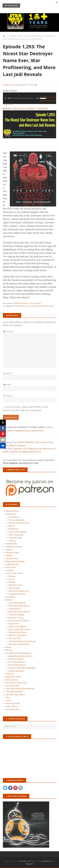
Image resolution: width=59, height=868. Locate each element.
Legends (10, 570)
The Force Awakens (18, 635)
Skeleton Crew (15, 585)
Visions (12, 541)
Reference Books (21, 303)
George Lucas (12, 558)
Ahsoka (12, 576)
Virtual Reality (13, 709)
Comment (10, 331)
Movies (9, 600)
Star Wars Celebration (16, 683)
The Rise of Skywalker (19, 644)
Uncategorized (13, 703)
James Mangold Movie (19, 606)
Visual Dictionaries (46, 306)
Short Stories (12, 680)
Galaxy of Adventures (19, 523)
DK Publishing (18, 306)
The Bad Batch (15, 538)
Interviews (11, 567)
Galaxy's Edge (12, 552)
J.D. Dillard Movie (17, 662)
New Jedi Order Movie (19, 612)
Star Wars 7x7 (25, 861)
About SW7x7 (12, 511)
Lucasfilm (10, 597)
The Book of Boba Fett (19, 591)
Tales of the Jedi (16, 535)
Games (9, 555)
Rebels (12, 526)
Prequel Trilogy (16, 618)
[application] (29, 98)
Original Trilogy (16, 615)
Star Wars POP (13, 686)
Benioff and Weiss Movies (21, 656)
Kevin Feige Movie (17, 665)
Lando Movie (15, 609)
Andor (12, 579)
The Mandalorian (17, 594)
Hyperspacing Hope (15, 561)
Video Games (12, 706)
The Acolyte (14, 588)
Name (9, 373)
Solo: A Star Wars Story (20, 629)
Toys (8, 697)
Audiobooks (11, 544)
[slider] (23, 98)
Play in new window (24, 108)
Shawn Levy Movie (17, 627)
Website (9, 396)
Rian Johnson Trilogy (19, 621)
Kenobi (12, 582)
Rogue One (14, 624)
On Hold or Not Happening (18, 653)
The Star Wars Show (15, 695)
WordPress (46, 861)
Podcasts (10, 674)
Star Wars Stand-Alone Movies (20, 689)
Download (43, 108)
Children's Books (14, 547)
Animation (11, 514)
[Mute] (53, 98)
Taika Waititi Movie (18, 632)
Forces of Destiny (17, 520)
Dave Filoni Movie (17, 603)
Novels (9, 650)
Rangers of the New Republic (22, 668)
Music (9, 647)
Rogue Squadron (16, 671)
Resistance (13, 529)
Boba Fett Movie (16, 659)
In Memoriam (12, 564)
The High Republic (15, 692)
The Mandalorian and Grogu (22, 641)
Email (9, 384)
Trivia (9, 700)
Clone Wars (14, 517)
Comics (9, 550)
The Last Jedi (35, 303)
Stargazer (29, 864)
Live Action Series (14, 573)
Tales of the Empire (18, 532)
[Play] (6, 98)
